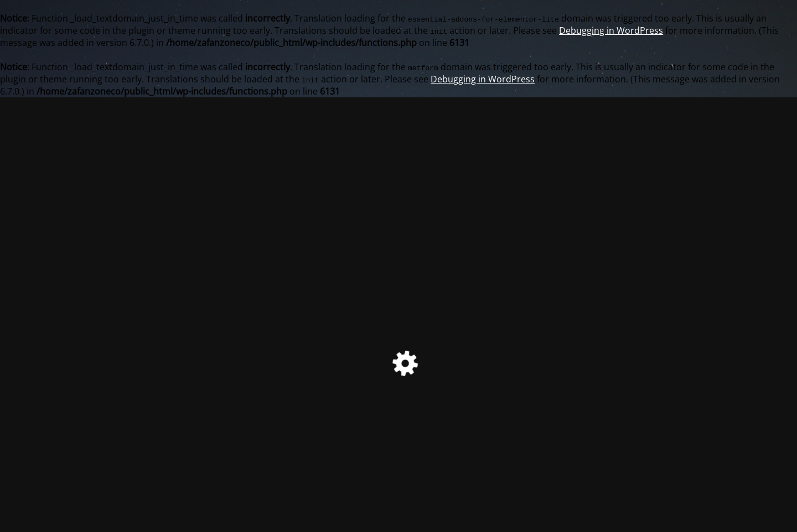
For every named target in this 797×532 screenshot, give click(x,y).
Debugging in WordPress (611, 30)
